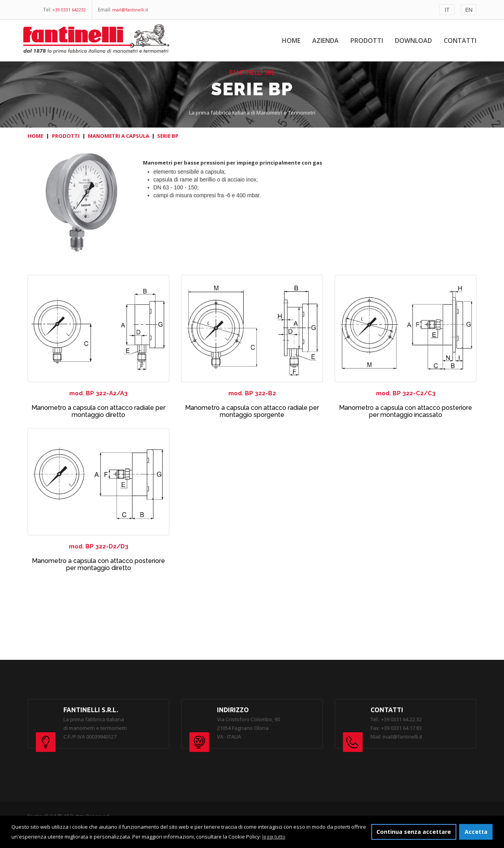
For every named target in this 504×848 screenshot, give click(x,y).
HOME (35, 136)
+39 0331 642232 (69, 10)
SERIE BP (168, 136)
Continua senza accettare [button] (414, 832)
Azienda (325, 41)
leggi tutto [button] (274, 837)
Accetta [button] (476, 832)
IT (447, 10)
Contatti (460, 41)
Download (413, 41)
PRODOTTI (66, 136)
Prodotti (367, 41)
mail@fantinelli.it (130, 10)
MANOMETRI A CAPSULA (119, 136)
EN (469, 10)
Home (291, 41)
